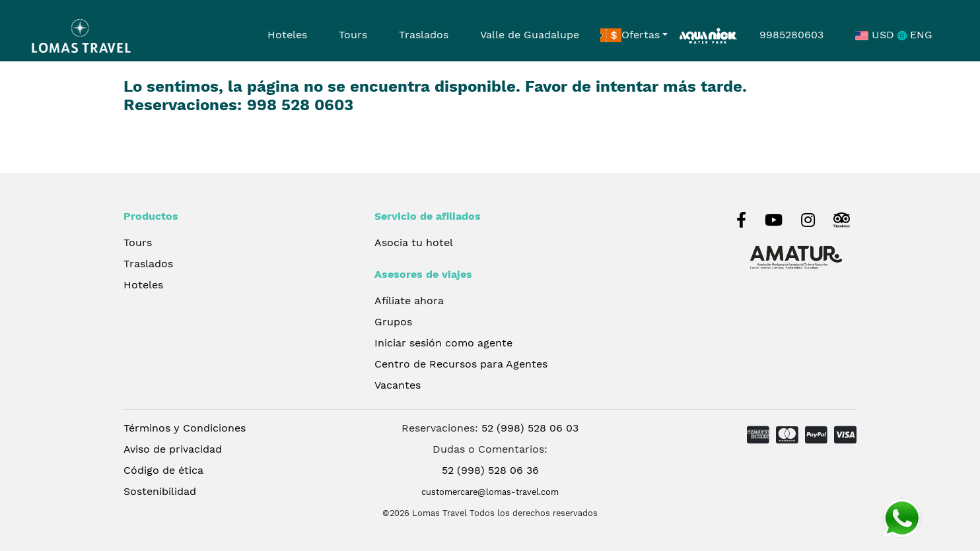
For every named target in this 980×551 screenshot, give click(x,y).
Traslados (424, 35)
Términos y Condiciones (185, 428)
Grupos (393, 322)
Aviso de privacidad (173, 449)
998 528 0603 (300, 105)
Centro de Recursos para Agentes (461, 364)
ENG (915, 35)
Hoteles (287, 35)
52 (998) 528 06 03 (530, 428)
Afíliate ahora (409, 301)
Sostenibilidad (160, 491)
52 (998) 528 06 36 (490, 470)
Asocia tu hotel (414, 243)
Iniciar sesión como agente (443, 343)
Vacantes (398, 385)
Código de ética (163, 470)
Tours (353, 35)
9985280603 (791, 35)
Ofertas (630, 36)
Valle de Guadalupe (530, 35)
